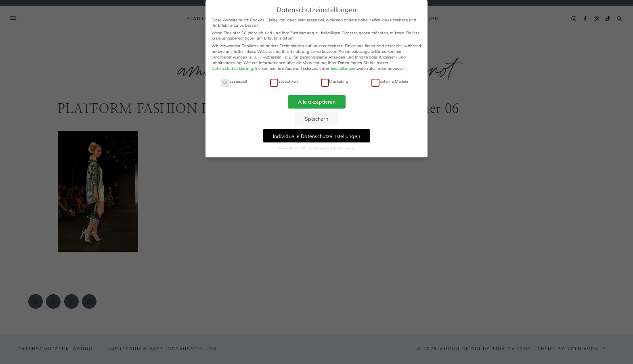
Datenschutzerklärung (232, 68)
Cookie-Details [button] (289, 148)
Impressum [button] (347, 148)
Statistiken (284, 81)
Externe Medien (390, 81)
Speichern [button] (316, 119)
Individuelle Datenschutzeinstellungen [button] (316, 136)
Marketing (334, 81)
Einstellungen (343, 68)
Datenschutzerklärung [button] (320, 148)
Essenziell (234, 81)
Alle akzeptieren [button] (317, 102)
